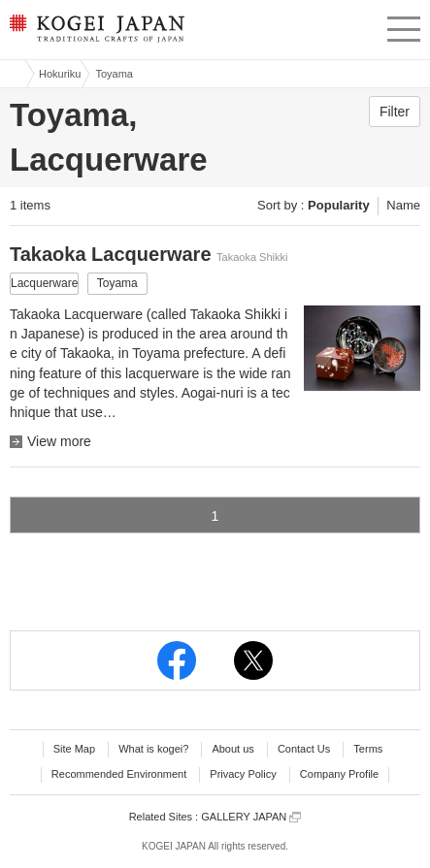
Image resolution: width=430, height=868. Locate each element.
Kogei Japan (13, 74)
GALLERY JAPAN (251, 817)
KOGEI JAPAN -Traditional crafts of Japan (95, 34)
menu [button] (404, 26)
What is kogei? (153, 749)
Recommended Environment (119, 774)
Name (403, 205)
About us (232, 749)
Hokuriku (60, 74)
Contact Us (304, 749)
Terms (368, 749)
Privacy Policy (243, 774)
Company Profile (339, 774)
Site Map (74, 749)
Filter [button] (395, 112)
